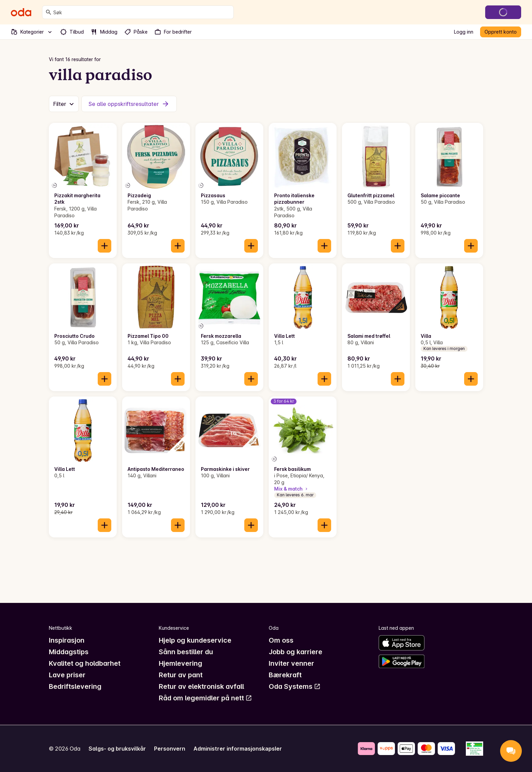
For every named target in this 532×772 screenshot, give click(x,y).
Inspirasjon (67, 640)
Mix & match (291, 489)
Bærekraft (285, 675)
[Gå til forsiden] (21, 12)
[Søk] (49, 12)
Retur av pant (181, 675)
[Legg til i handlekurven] (104, 246)
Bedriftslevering (75, 686)
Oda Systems (295, 686)
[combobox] (142, 12)
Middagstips (69, 652)
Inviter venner (291, 663)
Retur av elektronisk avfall (201, 686)
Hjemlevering (180, 663)
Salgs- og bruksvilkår (117, 749)
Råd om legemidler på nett (205, 698)
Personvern (170, 749)
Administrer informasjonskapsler (238, 749)
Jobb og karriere (296, 652)
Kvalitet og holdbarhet (85, 663)
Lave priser (67, 675)
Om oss (281, 640)
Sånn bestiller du (186, 652)
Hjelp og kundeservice (195, 640)
